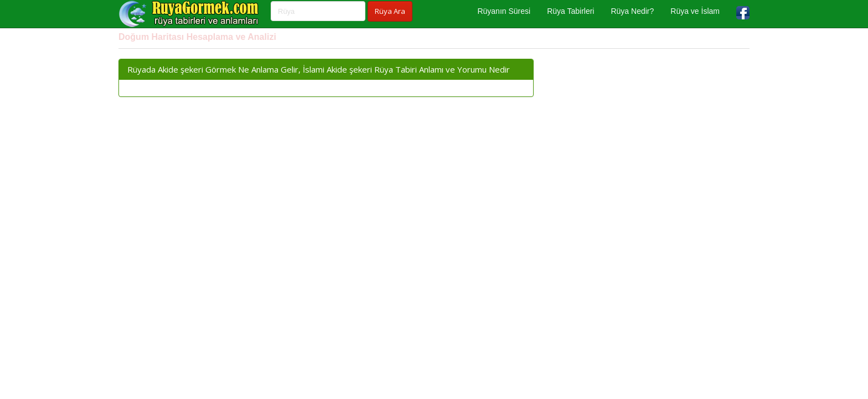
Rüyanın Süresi (504, 11)
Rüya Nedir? (632, 11)
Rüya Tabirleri (570, 11)
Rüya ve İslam (695, 11)
